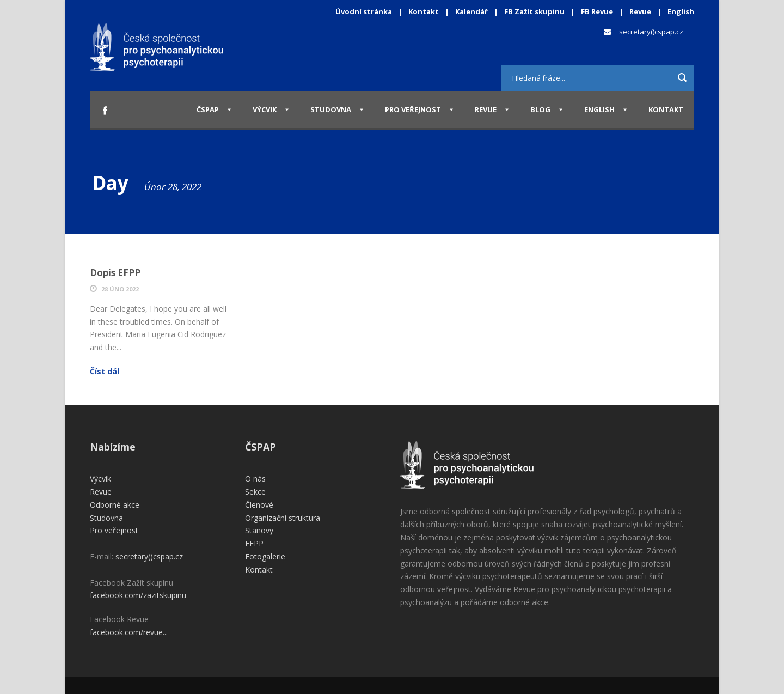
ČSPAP (208, 109)
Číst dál (105, 371)
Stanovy (259, 530)
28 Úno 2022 (120, 289)
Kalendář (472, 11)
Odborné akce (115, 505)
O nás (255, 479)
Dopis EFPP (115, 273)
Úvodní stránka (364, 11)
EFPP (254, 543)
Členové (259, 505)
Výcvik (265, 109)
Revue (640, 11)
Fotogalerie (265, 556)
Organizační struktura (283, 518)
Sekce (255, 492)
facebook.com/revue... (129, 632)
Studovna (331, 109)
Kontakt (424, 11)
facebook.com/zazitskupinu (138, 595)
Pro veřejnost (413, 109)
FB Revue (597, 11)
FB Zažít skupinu (534, 11)
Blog (540, 109)
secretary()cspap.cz (651, 32)
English (681, 11)
